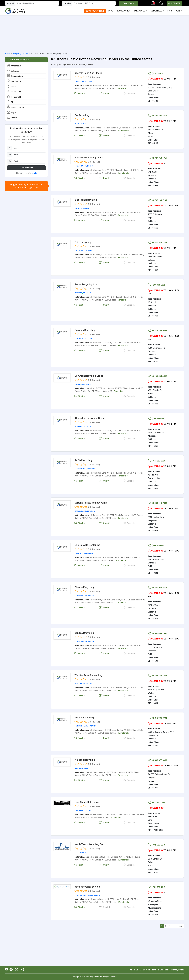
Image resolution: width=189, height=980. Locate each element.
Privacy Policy (178, 970)
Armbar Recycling (84, 718)
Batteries (13, 71)
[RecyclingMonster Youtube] (7, 970)
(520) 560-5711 (157, 73)
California (88, 166)
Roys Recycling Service (87, 887)
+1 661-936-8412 (157, 588)
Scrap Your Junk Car (95, 11)
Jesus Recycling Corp (86, 284)
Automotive (14, 66)
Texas (84, 853)
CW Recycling (82, 115)
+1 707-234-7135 (157, 200)
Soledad (78, 251)
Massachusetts (93, 895)
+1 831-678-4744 (157, 243)
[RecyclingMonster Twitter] (17, 970)
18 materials (123, 902)
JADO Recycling (83, 460)
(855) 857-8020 (157, 461)
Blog (170, 11)
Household (14, 97)
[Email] (29, 155)
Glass (12, 86)
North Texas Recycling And (89, 844)
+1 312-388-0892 (157, 331)
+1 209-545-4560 (157, 376)
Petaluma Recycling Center (89, 158)
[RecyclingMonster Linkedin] (22, 970)
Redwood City (80, 469)
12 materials (121, 603)
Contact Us (145, 970)
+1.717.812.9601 (157, 803)
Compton (79, 553)
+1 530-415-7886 (157, 503)
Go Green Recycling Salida (89, 376)
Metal (12, 102)
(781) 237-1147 (157, 887)
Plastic (12, 118)
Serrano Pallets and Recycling (91, 503)
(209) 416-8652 (157, 285)
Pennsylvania (85, 811)
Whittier (78, 684)
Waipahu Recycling (85, 760)
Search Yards (129, 3)
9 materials (123, 215)
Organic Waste (16, 107)
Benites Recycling (84, 633)
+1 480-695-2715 (157, 116)
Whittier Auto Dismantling (88, 675)
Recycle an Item (123, 11)
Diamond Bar (80, 726)
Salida (77, 384)
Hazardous (14, 92)
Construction (15, 76)
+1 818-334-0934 (157, 718)
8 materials (123, 88)
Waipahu (78, 768)
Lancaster (79, 596)
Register (174, 3)
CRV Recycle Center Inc (87, 545)
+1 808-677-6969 (157, 760)
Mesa (77, 124)
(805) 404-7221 (157, 545)
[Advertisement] (94, 33)
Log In (34, 173)
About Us (134, 970)
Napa (77, 208)
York (77, 811)
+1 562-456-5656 (157, 676)
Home (111, 11)
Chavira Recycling (84, 587)
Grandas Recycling (85, 330)
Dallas (78, 853)
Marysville (79, 511)
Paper (12, 112)
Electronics (14, 81)
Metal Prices (157, 11)
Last (180, 926)
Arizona (90, 81)
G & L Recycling (83, 242)
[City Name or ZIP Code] (94, 3)
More (178, 11)
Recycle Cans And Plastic (88, 73)
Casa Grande (80, 81)
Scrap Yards (140, 11)
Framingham (80, 895)
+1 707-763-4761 (157, 158)
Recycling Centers (21, 53)
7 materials (118, 391)
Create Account (27, 168)
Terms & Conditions (161, 970)
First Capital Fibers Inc (87, 802)
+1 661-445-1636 (157, 633)
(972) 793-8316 (157, 845)
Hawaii (85, 768)
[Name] (29, 148)
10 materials (123, 131)
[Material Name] (37, 3)
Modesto (78, 293)
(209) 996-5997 (157, 419)
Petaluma (79, 166)
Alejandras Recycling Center (90, 418)
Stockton (79, 339)
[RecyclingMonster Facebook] (12, 970)
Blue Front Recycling (86, 200)
